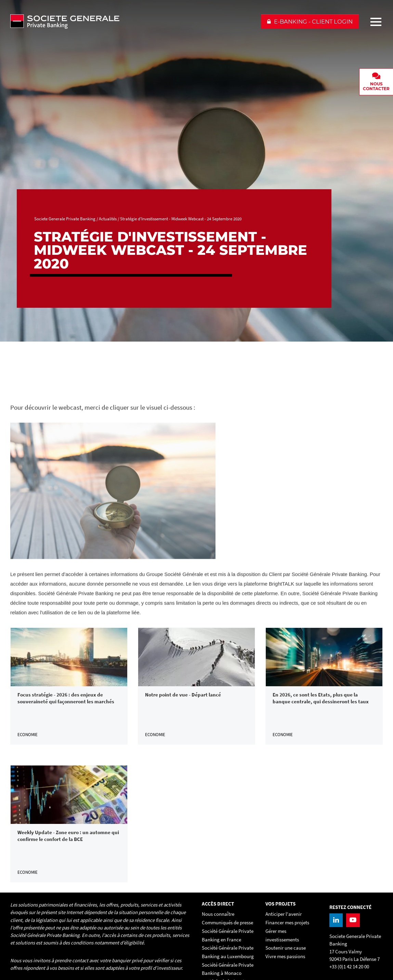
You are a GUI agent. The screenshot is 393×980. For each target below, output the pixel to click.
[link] (69, 686)
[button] (310, 22)
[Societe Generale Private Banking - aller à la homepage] (132, 22)
